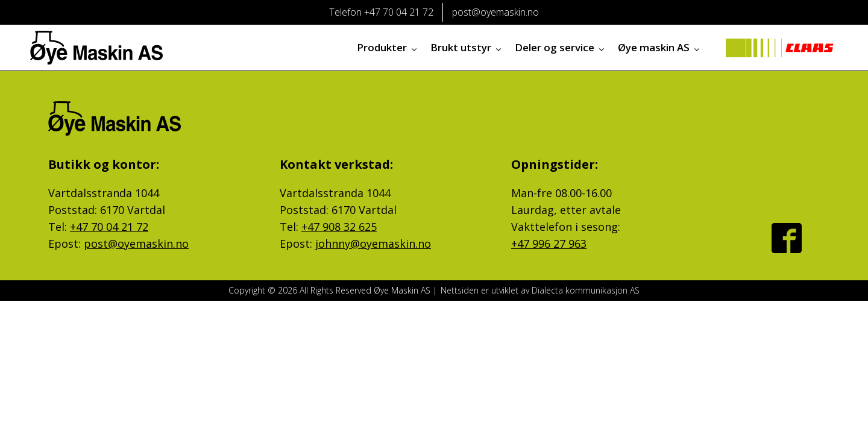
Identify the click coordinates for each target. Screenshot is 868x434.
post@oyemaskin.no (136, 244)
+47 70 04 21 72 (109, 227)
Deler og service (560, 47)
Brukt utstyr (467, 47)
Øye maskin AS (659, 47)
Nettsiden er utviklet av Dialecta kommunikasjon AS (540, 290)
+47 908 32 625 (339, 227)
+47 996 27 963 (549, 244)
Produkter (388, 47)
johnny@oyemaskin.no (373, 244)
